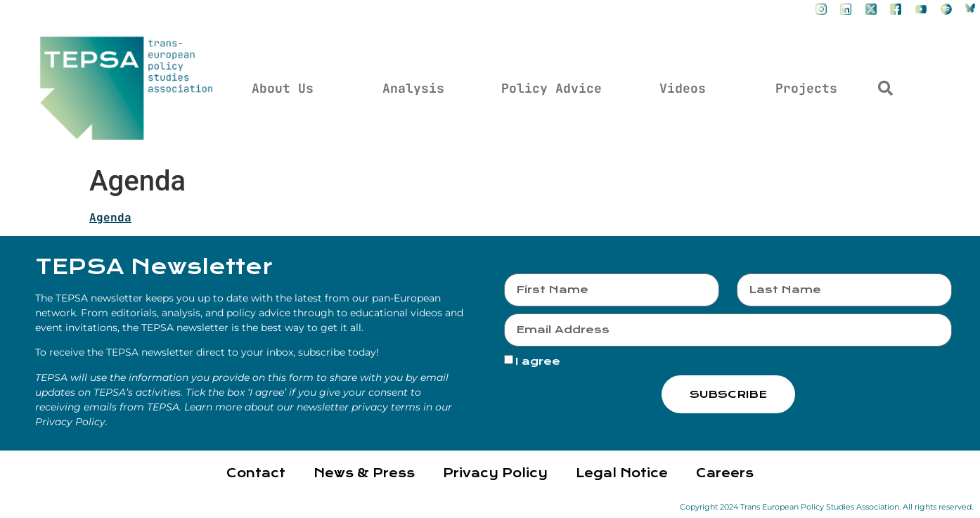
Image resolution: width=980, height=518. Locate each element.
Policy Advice (552, 88)
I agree (538, 361)
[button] (885, 89)
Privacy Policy (495, 473)
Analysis (413, 88)
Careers (725, 473)
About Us (283, 88)
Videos (683, 88)
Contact (256, 473)
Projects (806, 88)
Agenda (110, 218)
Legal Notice (622, 473)
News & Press (364, 473)
